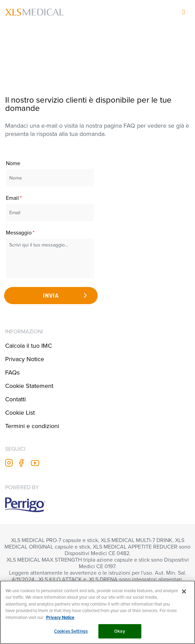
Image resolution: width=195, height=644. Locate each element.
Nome (13, 163)
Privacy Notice (25, 359)
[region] (97, 612)
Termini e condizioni (32, 426)
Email (12, 198)
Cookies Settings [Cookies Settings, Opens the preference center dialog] (71, 631)
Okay (120, 631)
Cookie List (20, 412)
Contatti (15, 399)
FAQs (12, 372)
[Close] (184, 591)
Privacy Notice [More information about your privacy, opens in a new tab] (60, 617)
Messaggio (19, 232)
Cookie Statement (29, 386)
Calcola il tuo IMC (29, 346)
